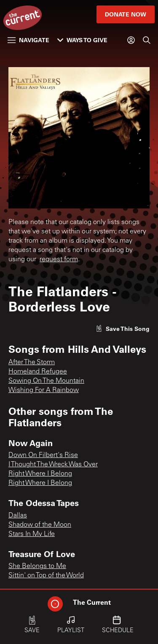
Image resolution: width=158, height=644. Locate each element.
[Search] (147, 40)
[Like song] (123, 329)
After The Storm (32, 363)
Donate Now (126, 14)
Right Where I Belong (40, 474)
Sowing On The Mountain (46, 381)
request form (59, 260)
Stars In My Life (32, 534)
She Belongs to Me (37, 566)
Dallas (18, 516)
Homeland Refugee (38, 372)
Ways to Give (82, 40)
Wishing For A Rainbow (44, 390)
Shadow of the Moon (40, 525)
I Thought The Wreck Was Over (53, 465)
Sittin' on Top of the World (46, 576)
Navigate (28, 40)
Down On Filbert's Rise (43, 455)
